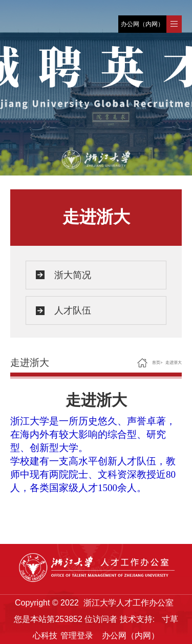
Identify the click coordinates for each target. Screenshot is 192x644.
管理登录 (77, 636)
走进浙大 (174, 363)
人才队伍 (73, 310)
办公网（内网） (142, 24)
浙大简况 (73, 275)
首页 (156, 363)
